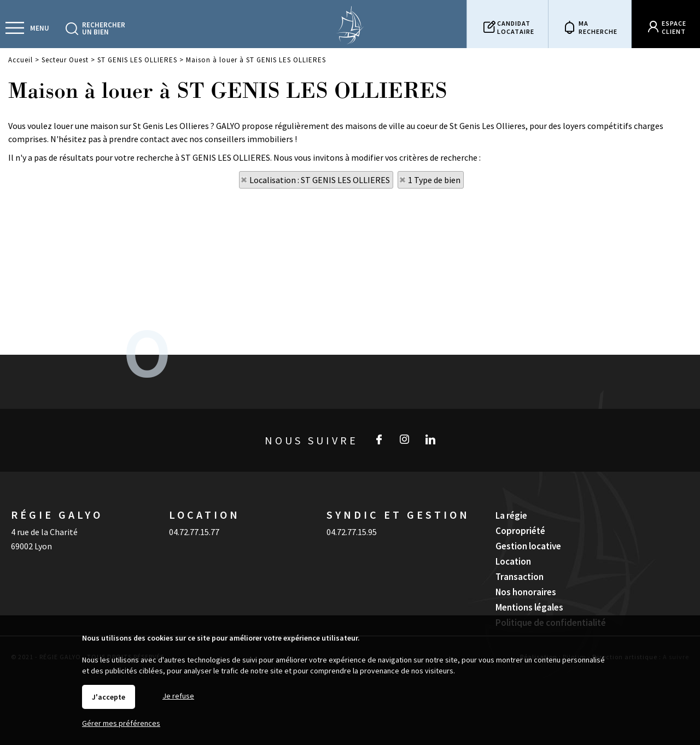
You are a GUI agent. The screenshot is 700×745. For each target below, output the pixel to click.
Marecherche (598, 27)
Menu (40, 28)
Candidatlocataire (516, 27)
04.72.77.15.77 (194, 532)
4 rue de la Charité (44, 532)
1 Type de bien (434, 180)
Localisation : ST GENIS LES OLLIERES (320, 180)
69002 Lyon (31, 546)
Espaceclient (674, 27)
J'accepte (109, 697)
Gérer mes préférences (121, 723)
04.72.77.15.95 (352, 532)
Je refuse (178, 696)
